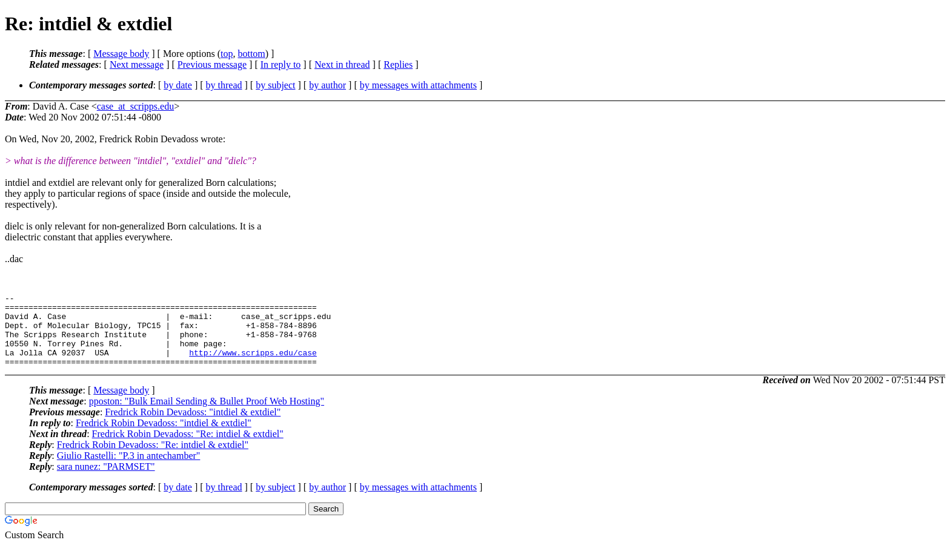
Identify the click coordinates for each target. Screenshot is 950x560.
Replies (398, 64)
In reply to (281, 64)
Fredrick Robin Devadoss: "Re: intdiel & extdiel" (188, 448)
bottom (251, 54)
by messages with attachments (418, 85)
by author (327, 85)
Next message (137, 64)
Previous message (212, 64)
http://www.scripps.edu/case (253, 365)
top (227, 54)
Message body (121, 54)
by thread (224, 85)
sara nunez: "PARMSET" (106, 481)
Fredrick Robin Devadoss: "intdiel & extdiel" (193, 427)
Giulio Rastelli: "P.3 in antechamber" (129, 470)
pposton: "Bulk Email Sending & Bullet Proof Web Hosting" (207, 416)
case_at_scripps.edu (136, 106)
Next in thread (342, 64)
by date (178, 85)
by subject (275, 85)
